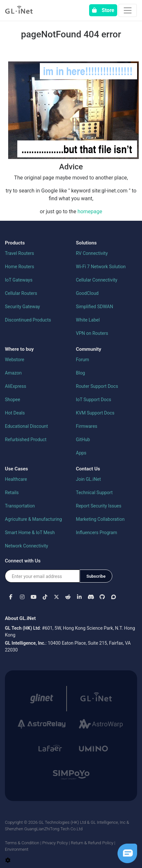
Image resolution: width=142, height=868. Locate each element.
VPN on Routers (92, 333)
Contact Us (88, 469)
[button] (11, 597)
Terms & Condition (22, 843)
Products (15, 243)
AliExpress (16, 386)
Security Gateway (22, 307)
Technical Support (95, 493)
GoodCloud (87, 293)
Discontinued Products (28, 320)
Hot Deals (15, 413)
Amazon (13, 373)
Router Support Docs (97, 386)
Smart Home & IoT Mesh (30, 533)
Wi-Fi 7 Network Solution (101, 267)
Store (103, 10)
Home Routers (19, 267)
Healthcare (16, 479)
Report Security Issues (99, 506)
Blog (81, 373)
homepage (90, 211)
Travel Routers (19, 253)
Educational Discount (26, 426)
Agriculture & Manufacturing (33, 519)
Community (89, 349)
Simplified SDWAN (95, 307)
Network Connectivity (27, 546)
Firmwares (87, 426)
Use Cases (16, 469)
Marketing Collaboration (100, 519)
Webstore (15, 360)
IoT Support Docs (94, 400)
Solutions (87, 243)
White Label (88, 320)
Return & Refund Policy (92, 843)
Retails (12, 493)
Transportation (20, 506)
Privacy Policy (55, 843)
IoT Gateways (19, 280)
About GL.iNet (20, 618)
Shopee (13, 400)
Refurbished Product (26, 440)
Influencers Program (97, 533)
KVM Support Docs (95, 413)
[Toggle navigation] (128, 10)
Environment (17, 849)
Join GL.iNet (88, 479)
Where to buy (19, 349)
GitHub (83, 440)
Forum (83, 360)
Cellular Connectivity (97, 280)
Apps (81, 453)
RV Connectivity (92, 253)
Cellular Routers (21, 293)
